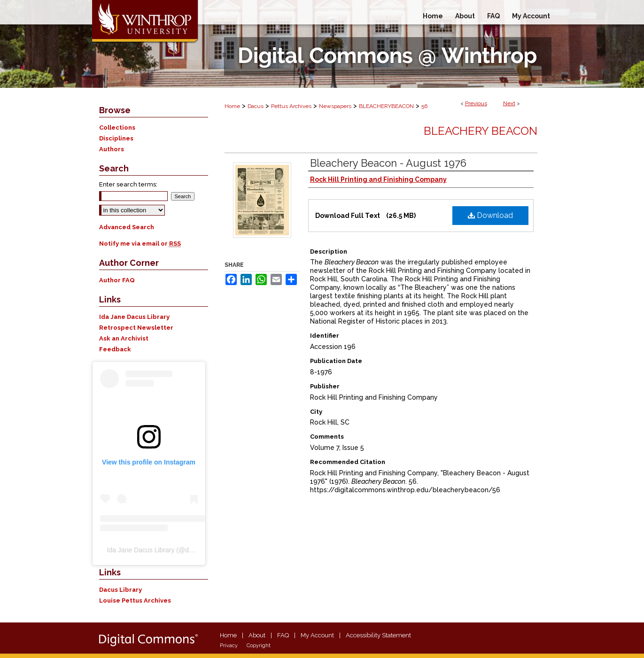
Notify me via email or (140, 244)
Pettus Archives (291, 106)
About (257, 635)
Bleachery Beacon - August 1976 (388, 163)
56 (424, 106)
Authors (112, 149)
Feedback (115, 349)
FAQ (283, 635)
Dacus (256, 106)
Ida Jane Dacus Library (134, 317)
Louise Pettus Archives (135, 600)
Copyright (259, 646)
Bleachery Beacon (481, 131)
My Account (317, 635)
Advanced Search (127, 227)
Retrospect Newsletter (136, 328)
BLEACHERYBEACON (386, 106)
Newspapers (335, 106)
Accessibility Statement (378, 635)
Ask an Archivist (124, 338)
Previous (476, 103)
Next (509, 103)
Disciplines (116, 138)
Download (490, 215)
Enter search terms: (128, 184)
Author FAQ (117, 280)
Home (232, 106)
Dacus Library (120, 590)
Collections (117, 128)
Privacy (229, 646)
